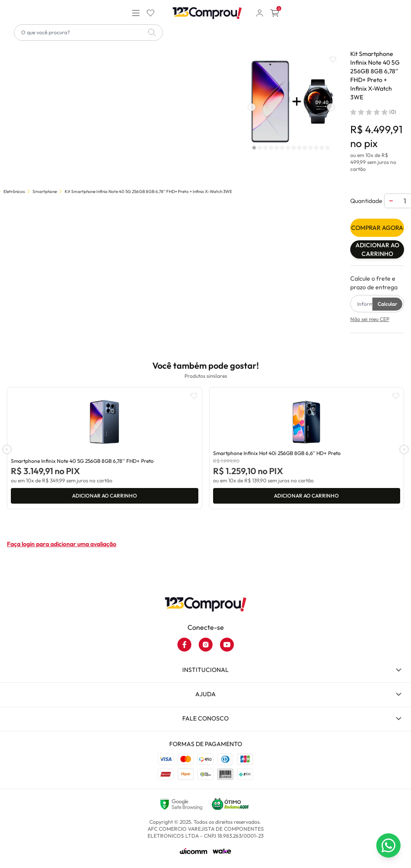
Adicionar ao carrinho (377, 249)
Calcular (387, 304)
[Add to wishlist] (333, 60)
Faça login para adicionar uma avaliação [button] (62, 544)
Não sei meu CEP (370, 319)
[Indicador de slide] (255, 148)
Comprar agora (377, 228)
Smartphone (45, 192)
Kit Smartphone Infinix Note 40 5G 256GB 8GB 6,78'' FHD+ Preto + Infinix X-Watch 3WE (148, 192)
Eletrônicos (14, 192)
